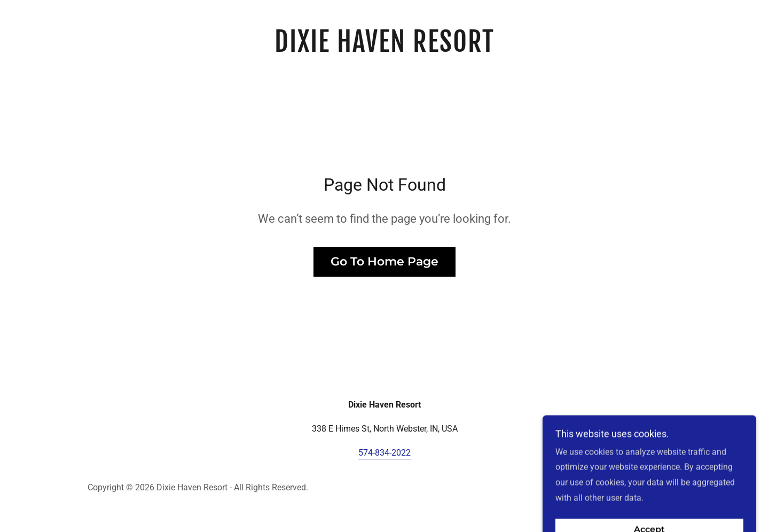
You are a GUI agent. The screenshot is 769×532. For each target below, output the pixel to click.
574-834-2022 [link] (384, 453)
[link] (385, 49)
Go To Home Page (384, 261)
